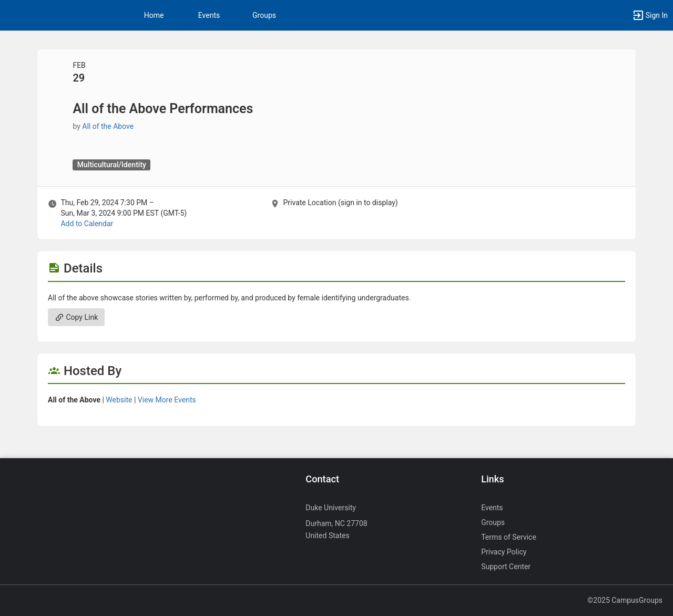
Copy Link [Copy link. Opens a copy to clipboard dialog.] (76, 317)
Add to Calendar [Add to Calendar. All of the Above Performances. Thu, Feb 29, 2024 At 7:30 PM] (87, 224)
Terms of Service (509, 537)
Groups (264, 15)
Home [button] (154, 15)
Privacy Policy (504, 552)
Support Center (506, 567)
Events (209, 15)
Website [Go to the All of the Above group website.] (119, 400)
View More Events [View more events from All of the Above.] (167, 400)
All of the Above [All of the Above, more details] (108, 126)
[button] (650, 15)
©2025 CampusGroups (625, 600)
